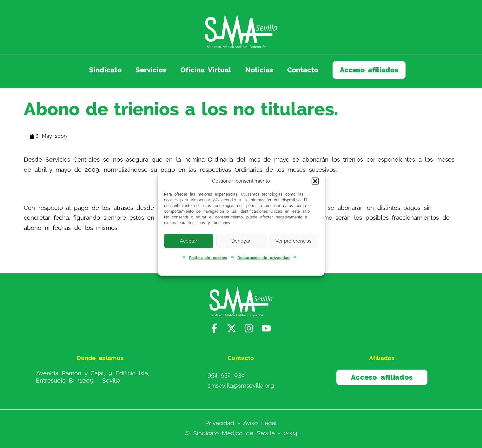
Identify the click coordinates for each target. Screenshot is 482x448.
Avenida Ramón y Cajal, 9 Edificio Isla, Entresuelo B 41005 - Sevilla (93, 377)
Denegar (241, 241)
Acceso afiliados (369, 70)
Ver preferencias (293, 241)
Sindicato (105, 70)
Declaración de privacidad (264, 257)
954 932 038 (226, 375)
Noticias (259, 70)
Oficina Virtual (206, 70)
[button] (315, 181)
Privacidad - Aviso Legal (241, 423)
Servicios (151, 70)
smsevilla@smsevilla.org (241, 385)
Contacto (303, 70)
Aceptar (188, 241)
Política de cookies (208, 257)
